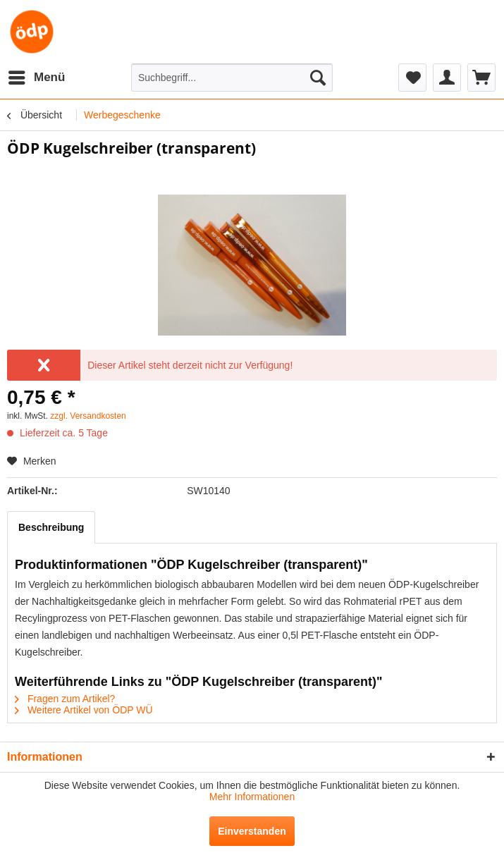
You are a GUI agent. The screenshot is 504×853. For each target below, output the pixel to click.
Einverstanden (252, 831)
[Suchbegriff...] (232, 78)
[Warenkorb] (481, 78)
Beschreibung (51, 527)
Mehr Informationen (252, 797)
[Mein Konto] (447, 78)
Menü (37, 75)
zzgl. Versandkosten (88, 416)
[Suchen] (318, 78)
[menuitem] (36, 78)
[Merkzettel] (412, 78)
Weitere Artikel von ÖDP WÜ (84, 710)
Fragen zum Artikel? (65, 699)
